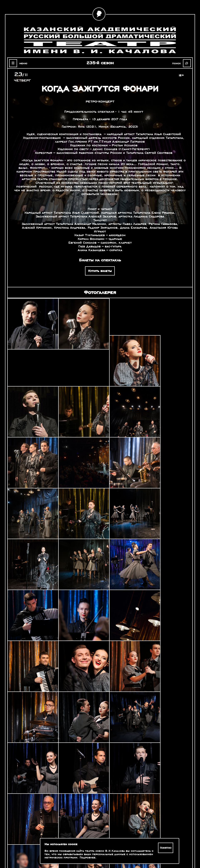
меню (22, 63)
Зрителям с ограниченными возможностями (36, 845)
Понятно (166, 848)
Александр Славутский (169, 797)
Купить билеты (100, 271)
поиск (177, 63)
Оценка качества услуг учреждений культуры (36, 840)
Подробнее (88, 858)
